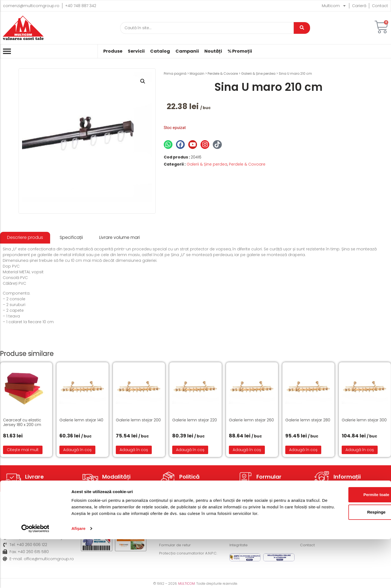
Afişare (78, 577)
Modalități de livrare (178, 521)
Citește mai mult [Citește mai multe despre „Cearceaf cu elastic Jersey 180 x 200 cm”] (23, 450)
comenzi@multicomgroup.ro (31, 6)
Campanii (187, 51)
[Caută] (207, 28)
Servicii (136, 51)
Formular (269, 477)
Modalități (116, 477)
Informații (347, 477)
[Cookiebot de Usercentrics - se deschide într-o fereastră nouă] (35, 577)
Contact (380, 6)
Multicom (334, 6)
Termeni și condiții (247, 521)
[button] (143, 81)
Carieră (359, 6)
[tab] (25, 238)
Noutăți (213, 51)
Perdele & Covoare (223, 73)
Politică (190, 477)
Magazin (197, 73)
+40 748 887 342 (81, 6)
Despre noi (310, 521)
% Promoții (240, 51)
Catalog (160, 51)
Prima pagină (175, 73)
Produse (113, 51)
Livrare (34, 477)
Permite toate (345, 537)
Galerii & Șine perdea (258, 73)
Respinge (345, 554)
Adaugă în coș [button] (77, 450)
